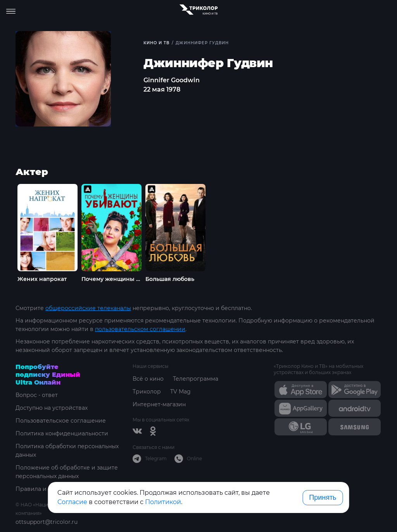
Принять (323, 497)
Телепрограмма (196, 379)
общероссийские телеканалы (88, 308)
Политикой (163, 502)
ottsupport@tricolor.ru (47, 522)
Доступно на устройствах (52, 408)
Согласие (72, 502)
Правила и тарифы (43, 489)
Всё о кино (148, 379)
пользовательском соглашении (140, 329)
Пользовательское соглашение (61, 421)
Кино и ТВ (156, 43)
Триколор (147, 392)
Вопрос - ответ (37, 395)
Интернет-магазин (159, 404)
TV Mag (180, 392)
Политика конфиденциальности (62, 433)
